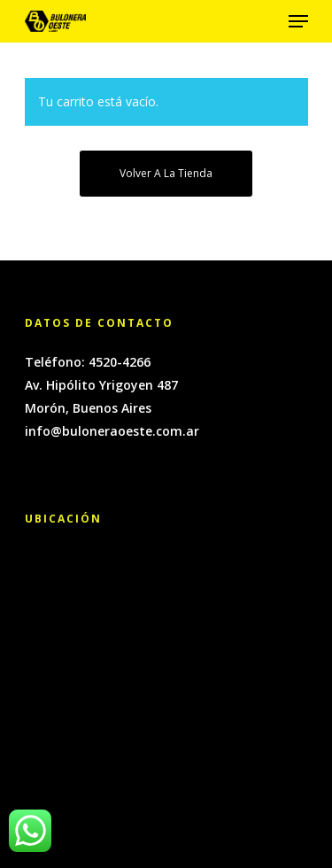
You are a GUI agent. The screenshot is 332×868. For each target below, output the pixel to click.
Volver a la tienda (166, 173)
